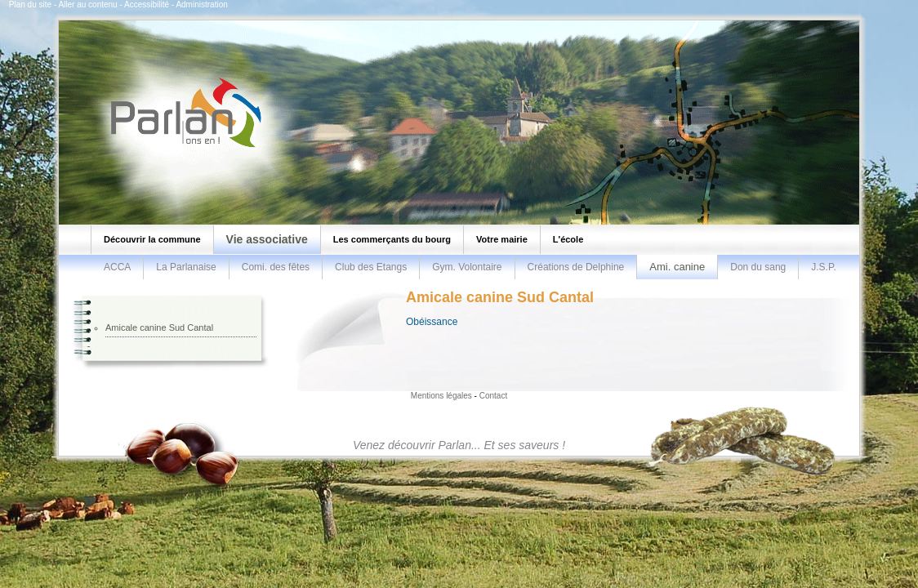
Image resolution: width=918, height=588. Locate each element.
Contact (493, 396)
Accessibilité (147, 4)
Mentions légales (441, 396)
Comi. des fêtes (276, 267)
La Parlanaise (186, 267)
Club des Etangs (371, 267)
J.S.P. (823, 267)
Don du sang (758, 267)
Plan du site (30, 4)
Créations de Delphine (576, 267)
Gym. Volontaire (467, 267)
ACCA (117, 267)
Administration (201, 4)
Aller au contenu (87, 4)
